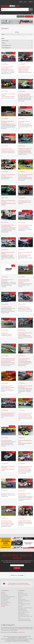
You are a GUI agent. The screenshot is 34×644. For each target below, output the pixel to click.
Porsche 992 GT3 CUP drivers (25, 201)
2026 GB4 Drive (5, 333)
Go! (31, 9)
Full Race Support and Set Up (25, 521)
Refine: (3, 38)
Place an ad (29, 16)
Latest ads (21, 16)
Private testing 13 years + (24, 307)
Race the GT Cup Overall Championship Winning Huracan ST (24, 281)
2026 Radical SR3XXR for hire (8, 494)
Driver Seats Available (6, 440)
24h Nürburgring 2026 (6, 386)
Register (31, 2)
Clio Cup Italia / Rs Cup (6, 307)
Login (25, 2)
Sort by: (17, 32)
